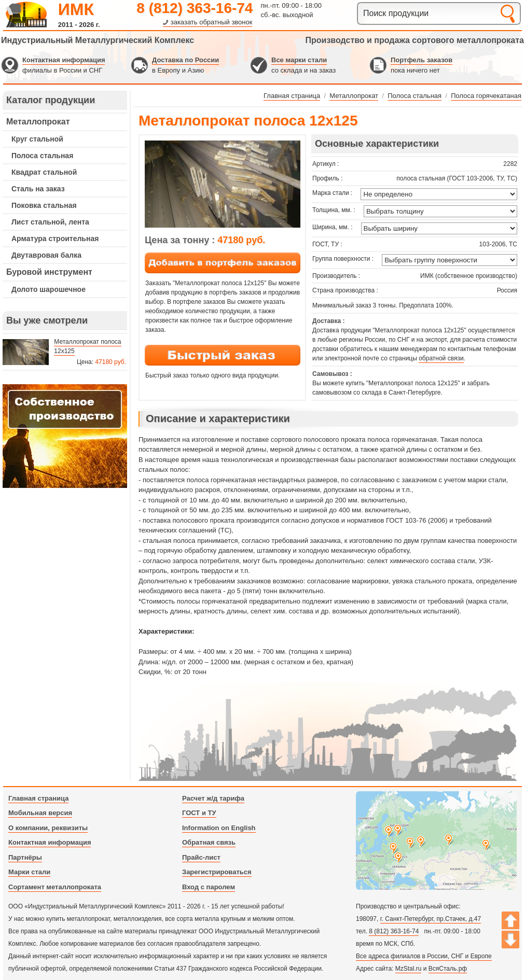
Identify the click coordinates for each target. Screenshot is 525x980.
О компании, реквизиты (48, 828)
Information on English (219, 828)
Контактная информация (64, 60)
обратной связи (441, 358)
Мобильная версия (40, 813)
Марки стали (29, 872)
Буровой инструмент (49, 272)
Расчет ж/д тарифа (213, 798)
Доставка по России (185, 60)
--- (65, 436)
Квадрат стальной (44, 172)
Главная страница (38, 798)
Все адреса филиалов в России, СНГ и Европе (424, 956)
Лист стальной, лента (50, 222)
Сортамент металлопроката (55, 887)
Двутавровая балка (46, 255)
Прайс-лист (201, 857)
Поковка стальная (44, 205)
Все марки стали (299, 60)
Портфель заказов (422, 60)
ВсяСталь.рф (448, 969)
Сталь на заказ (38, 189)
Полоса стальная (42, 156)
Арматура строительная (55, 239)
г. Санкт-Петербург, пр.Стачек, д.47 (431, 919)
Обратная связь (209, 842)
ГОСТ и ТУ (199, 813)
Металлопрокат (38, 122)
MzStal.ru (409, 969)
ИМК (76, 9)
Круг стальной (37, 139)
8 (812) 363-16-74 (195, 8)
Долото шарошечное (49, 289)
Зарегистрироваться (217, 872)
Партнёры (25, 857)
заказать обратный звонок (212, 22)
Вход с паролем (209, 887)
